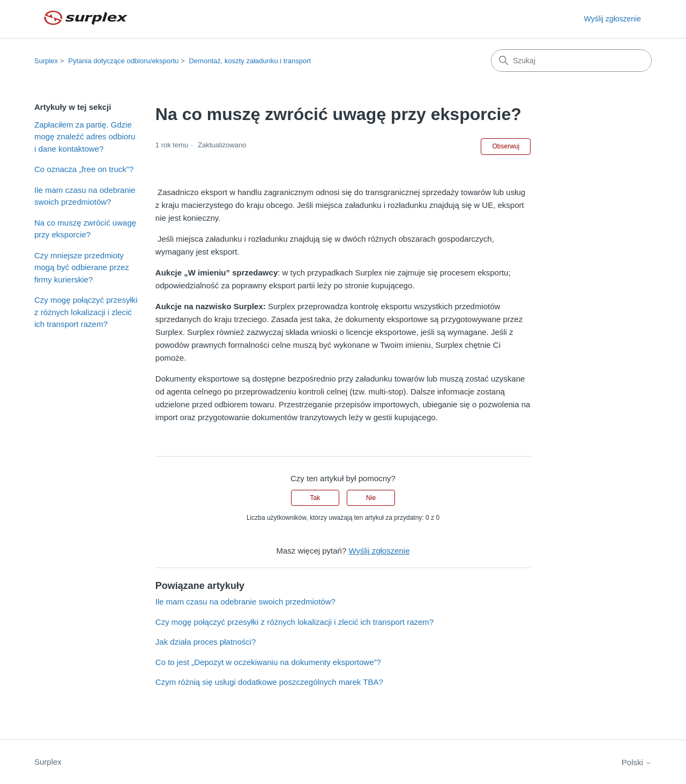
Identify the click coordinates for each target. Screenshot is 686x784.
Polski (637, 762)
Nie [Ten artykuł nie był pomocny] (371, 498)
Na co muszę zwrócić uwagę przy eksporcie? (85, 229)
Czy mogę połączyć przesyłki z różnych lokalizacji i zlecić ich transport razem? (86, 312)
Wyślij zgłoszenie (613, 19)
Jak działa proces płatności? (206, 642)
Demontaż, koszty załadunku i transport (250, 61)
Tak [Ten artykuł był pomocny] (315, 498)
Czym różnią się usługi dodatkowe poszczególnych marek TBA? (269, 682)
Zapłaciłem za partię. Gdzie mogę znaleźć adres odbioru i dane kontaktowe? (85, 137)
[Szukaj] (571, 61)
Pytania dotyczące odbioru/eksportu (123, 61)
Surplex (46, 61)
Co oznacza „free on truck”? (84, 169)
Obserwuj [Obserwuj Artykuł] (506, 146)
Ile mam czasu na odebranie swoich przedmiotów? (85, 196)
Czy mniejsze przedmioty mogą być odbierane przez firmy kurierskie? (82, 267)
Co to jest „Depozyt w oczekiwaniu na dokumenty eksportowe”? (268, 662)
